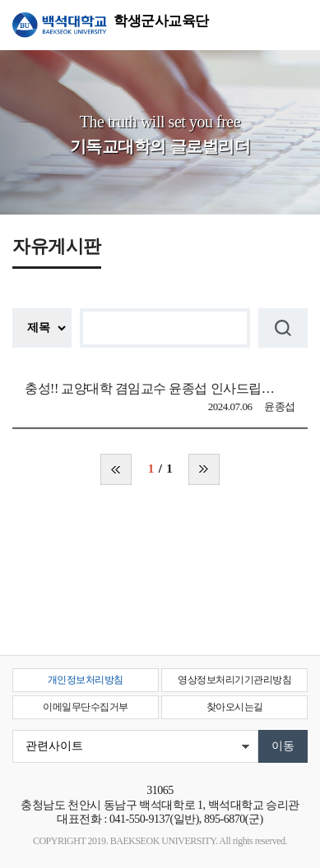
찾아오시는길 (235, 707)
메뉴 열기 (295, 25)
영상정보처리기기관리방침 (234, 680)
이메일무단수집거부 (86, 707)
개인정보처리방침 (86, 680)
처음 (116, 469)
